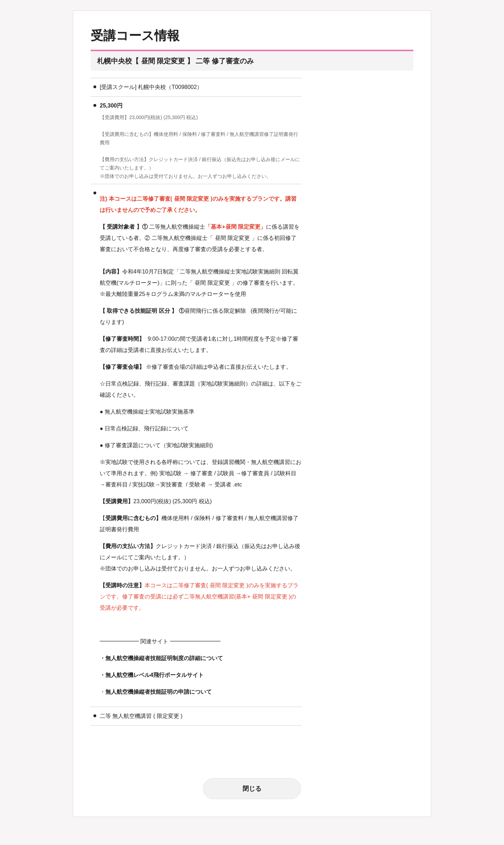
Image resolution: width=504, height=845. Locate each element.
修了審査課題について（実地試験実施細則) (159, 445)
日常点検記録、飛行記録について (147, 428)
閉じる (252, 789)
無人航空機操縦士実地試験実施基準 (149, 412)
